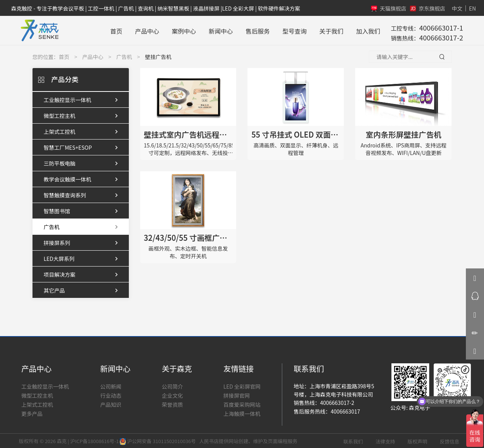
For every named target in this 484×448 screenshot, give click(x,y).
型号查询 (291, 30)
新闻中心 (218, 30)
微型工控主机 (83, 115)
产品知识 (111, 403)
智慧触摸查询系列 (83, 194)
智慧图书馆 (83, 210)
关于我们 (328, 30)
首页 (113, 30)
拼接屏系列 (83, 242)
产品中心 (144, 30)
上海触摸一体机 (242, 412)
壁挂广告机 (158, 56)
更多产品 (32, 412)
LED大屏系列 (83, 258)
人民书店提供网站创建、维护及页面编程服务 (247, 440)
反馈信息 (450, 440)
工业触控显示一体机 (83, 99)
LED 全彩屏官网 (242, 385)
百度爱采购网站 (242, 403)
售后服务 (254, 30)
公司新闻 (111, 385)
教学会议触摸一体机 (83, 178)
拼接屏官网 (237, 394)
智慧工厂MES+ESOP (83, 147)
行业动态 (111, 394)
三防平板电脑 (83, 163)
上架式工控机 (83, 131)
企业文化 (172, 394)
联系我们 (353, 440)
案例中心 (181, 30)
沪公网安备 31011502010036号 (158, 440)
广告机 (124, 56)
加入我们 (365, 30)
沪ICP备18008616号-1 (95, 440)
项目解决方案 (83, 274)
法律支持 (385, 440)
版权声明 (418, 440)
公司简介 (172, 385)
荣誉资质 (172, 403)
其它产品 (83, 290)
